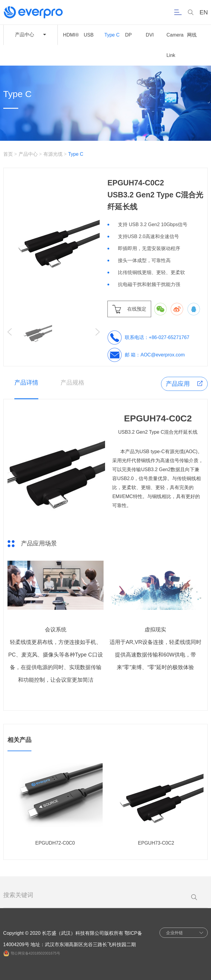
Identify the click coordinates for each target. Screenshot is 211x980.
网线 (192, 35)
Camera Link (175, 45)
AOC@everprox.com (163, 355)
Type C (112, 35)
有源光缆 (53, 154)
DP (128, 35)
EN (204, 12)
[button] (98, 332)
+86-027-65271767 (169, 337)
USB (89, 35)
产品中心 (28, 154)
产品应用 (178, 384)
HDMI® (71, 35)
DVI (150, 35)
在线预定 (137, 309)
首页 (8, 154)
